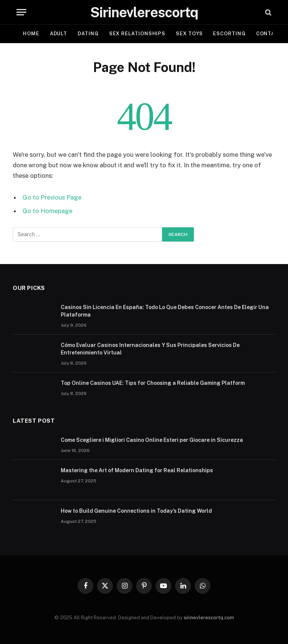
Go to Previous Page (52, 197)
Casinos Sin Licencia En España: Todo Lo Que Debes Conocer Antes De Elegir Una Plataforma (165, 311)
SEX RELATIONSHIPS (137, 34)
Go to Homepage (47, 211)
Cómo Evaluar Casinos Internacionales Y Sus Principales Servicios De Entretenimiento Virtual (150, 349)
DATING (88, 34)
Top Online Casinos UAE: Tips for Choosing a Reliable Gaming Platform (153, 383)
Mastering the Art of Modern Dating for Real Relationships (137, 470)
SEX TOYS (189, 34)
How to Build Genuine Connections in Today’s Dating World (136, 511)
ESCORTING (229, 34)
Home (31, 34)
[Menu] (21, 12)
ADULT (59, 34)
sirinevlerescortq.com (209, 618)
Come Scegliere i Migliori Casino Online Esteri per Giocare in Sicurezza (152, 440)
